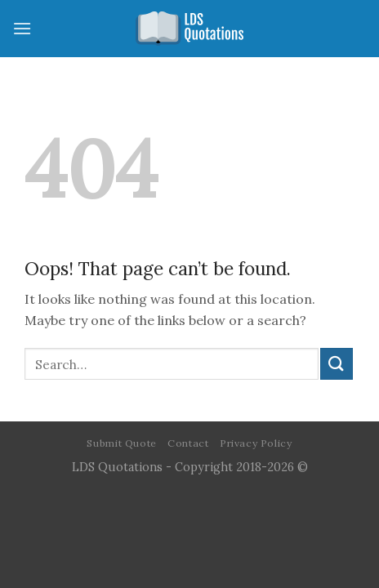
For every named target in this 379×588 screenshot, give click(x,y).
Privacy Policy (256, 443)
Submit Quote (121, 443)
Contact (188, 443)
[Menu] (22, 28)
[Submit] (337, 364)
